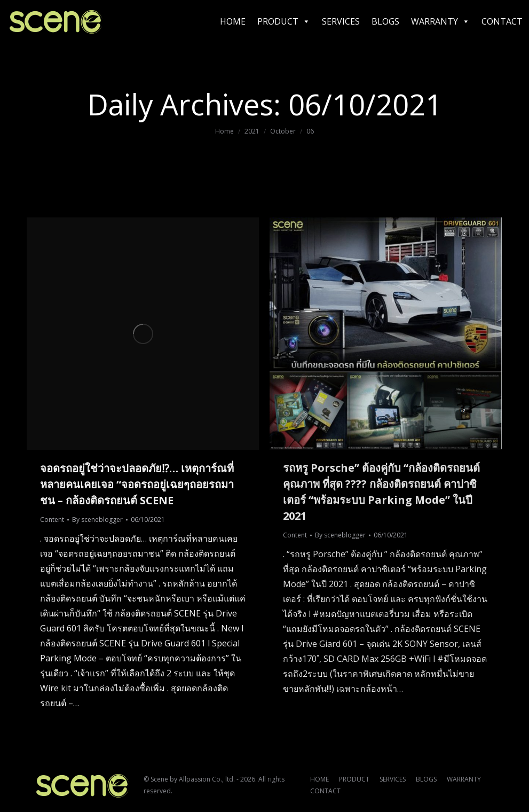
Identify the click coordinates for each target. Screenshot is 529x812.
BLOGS (385, 21)
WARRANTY (440, 21)
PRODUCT (284, 21)
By (97, 520)
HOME (233, 21)
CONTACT (502, 21)
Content (52, 520)
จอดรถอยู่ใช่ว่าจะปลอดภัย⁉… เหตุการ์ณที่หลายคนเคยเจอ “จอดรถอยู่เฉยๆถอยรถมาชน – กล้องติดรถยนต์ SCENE (137, 484)
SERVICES (341, 21)
